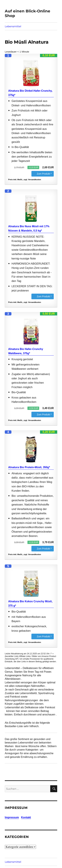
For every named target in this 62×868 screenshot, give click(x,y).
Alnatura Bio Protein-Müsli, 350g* (29, 467)
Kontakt (26, 817)
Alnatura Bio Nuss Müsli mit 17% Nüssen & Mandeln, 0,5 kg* (29, 228)
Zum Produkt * (44, 174)
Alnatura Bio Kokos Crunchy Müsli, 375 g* (30, 604)
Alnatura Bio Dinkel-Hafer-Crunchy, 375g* (30, 93)
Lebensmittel (13, 26)
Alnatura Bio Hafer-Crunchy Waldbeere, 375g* (26, 351)
